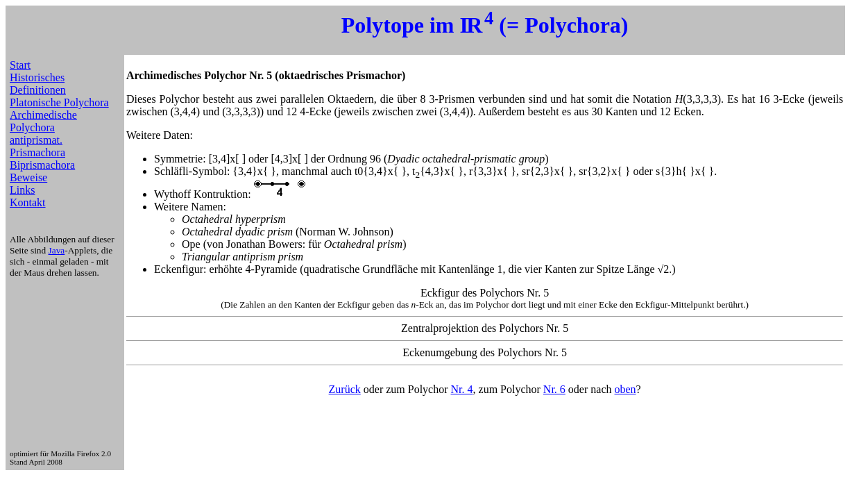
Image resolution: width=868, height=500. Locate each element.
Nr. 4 (462, 389)
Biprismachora (42, 165)
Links (22, 190)
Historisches (37, 77)
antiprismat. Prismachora (37, 146)
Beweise (28, 177)
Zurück (345, 389)
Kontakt (28, 202)
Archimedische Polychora (43, 121)
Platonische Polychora (59, 102)
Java (57, 250)
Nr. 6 (554, 389)
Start (20, 65)
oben (626, 389)
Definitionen (38, 90)
